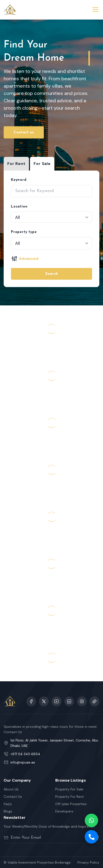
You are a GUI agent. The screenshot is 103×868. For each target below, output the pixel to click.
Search (52, 274)
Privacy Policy (88, 862)
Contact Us (13, 797)
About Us (11, 789)
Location (19, 207)
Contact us (24, 132)
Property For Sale (69, 789)
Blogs (8, 811)
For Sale (42, 164)
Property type (24, 232)
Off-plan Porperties (71, 804)
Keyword (19, 180)
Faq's (8, 804)
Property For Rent (70, 797)
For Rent (16, 164)
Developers (64, 811)
